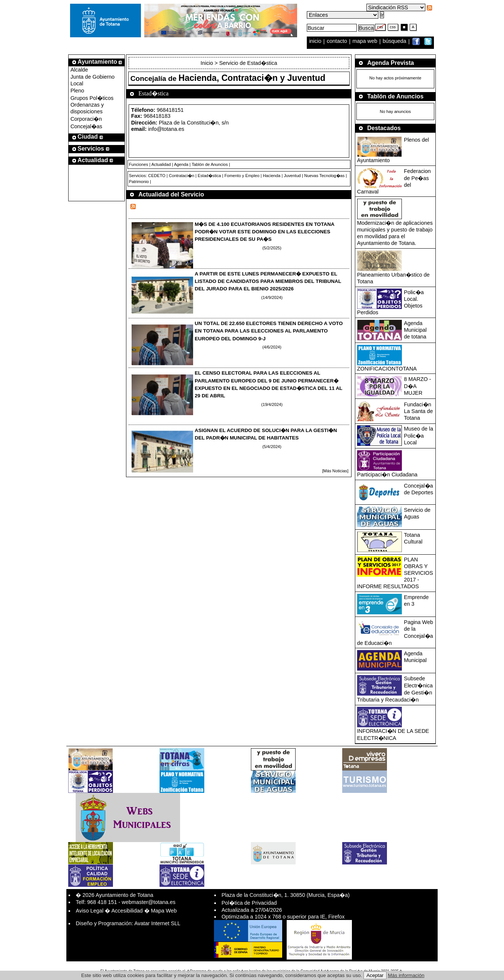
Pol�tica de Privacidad (249, 903)
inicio (316, 41)
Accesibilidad (127, 911)
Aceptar (375, 975)
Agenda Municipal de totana (415, 330)
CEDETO (157, 176)
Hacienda (272, 176)
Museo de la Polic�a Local (419, 436)
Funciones (139, 164)
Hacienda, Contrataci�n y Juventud (252, 78)
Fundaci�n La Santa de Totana (419, 411)
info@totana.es (166, 129)
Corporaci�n (86, 119)
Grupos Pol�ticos (92, 98)
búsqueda (395, 41)
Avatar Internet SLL (157, 923)
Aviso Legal (89, 911)
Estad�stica (209, 176)
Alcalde (79, 70)
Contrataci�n (182, 176)
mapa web (366, 41)
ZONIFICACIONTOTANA (387, 369)
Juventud (292, 176)
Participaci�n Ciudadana (387, 475)
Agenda (181, 164)
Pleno (77, 91)
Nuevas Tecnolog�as (324, 176)
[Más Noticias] (335, 471)
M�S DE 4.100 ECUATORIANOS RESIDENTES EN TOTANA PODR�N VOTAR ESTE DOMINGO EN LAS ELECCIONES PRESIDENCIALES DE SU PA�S (264, 232)
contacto (337, 41)
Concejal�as (86, 126)
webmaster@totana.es (149, 902)
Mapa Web (164, 911)
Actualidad (161, 164)
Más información (406, 975)
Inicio (208, 63)
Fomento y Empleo (242, 176)
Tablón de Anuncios (210, 164)
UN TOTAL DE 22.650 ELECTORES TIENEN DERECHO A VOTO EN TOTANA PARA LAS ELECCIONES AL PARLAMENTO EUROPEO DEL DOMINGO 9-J (269, 331)
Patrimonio (139, 182)
